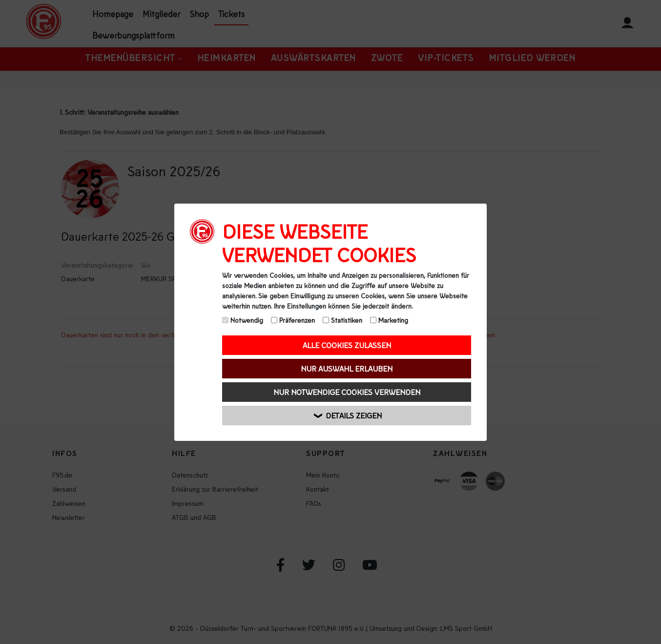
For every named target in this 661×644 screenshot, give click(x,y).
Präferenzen (293, 320)
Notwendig (243, 320)
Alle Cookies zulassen (347, 345)
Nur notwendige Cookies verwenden (347, 392)
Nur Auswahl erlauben (347, 368)
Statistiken (342, 320)
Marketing (389, 320)
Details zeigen (348, 415)
